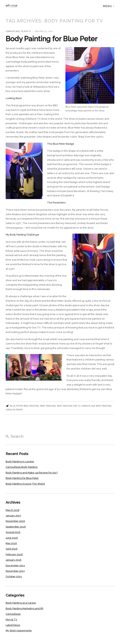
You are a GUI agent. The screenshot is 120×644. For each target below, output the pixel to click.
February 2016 (14, 554)
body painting (48, 406)
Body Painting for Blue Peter (52, 39)
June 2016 (12, 538)
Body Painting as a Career (21, 603)
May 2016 (11, 543)
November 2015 (15, 571)
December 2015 (15, 566)
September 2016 (16, 527)
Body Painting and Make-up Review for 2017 (32, 473)
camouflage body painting (96, 406)
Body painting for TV (69, 406)
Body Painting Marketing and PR (24, 608)
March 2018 (13, 510)
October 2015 (14, 576)
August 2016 (13, 532)
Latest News (13, 625)
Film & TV (26, 31)
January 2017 (13, 516)
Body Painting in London (20, 462)
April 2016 (12, 549)
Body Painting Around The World (25, 484)
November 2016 (15, 521)
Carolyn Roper (14, 410)
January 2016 (14, 560)
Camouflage (13, 31)
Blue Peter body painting (25, 406)
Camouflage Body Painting (22, 467)
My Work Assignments (19, 631)
